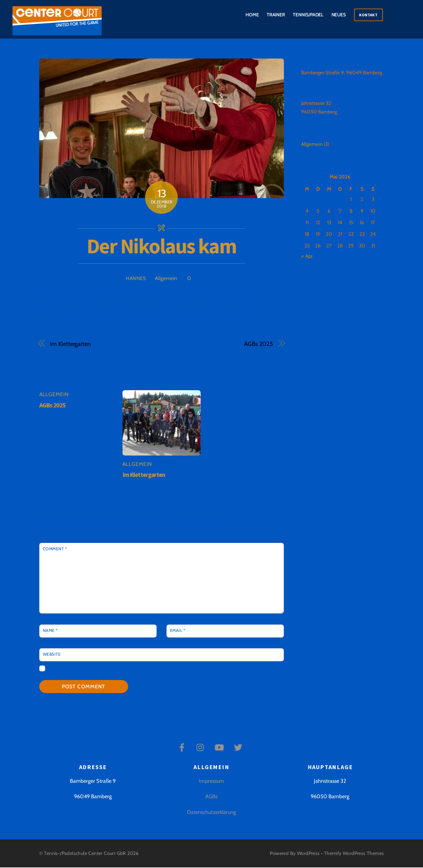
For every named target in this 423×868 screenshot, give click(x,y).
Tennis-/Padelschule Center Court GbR (85, 854)
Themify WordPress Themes (354, 854)
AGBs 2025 (258, 344)
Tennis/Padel (308, 15)
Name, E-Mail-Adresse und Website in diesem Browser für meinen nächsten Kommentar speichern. (161, 669)
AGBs (211, 797)
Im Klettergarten (70, 344)
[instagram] (202, 748)
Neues (339, 15)
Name (50, 631)
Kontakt (368, 15)
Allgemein (166, 279)
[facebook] (183, 748)
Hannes (136, 279)
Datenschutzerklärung (211, 813)
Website (52, 655)
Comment (55, 550)
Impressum (211, 782)
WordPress (308, 854)
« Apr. (307, 257)
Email (178, 631)
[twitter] (239, 748)
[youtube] (220, 748)
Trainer (276, 15)
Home (252, 15)
